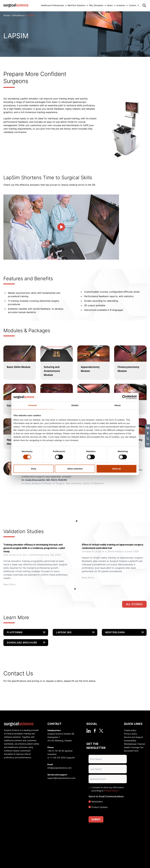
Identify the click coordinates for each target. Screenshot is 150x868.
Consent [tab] (33, 405)
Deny (34, 469)
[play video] (61, 227)
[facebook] (95, 731)
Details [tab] (75, 405)
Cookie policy (130, 730)
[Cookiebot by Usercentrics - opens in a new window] (124, 397)
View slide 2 (80, 521)
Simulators (18, 15)
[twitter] (101, 731)
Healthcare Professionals (52, 5)
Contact (133, 5)
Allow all (117, 469)
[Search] (144, 5)
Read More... (10, 584)
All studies (134, 604)
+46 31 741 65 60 (56, 751)
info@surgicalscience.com (59, 768)
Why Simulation (96, 5)
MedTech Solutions (76, 5)
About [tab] (118, 405)
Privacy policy (130, 734)
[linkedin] (88, 731)
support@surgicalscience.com (61, 778)
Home (7, 15)
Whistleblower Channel (134, 744)
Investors (121, 5)
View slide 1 (77, 521)
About (110, 5)
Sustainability (130, 741)
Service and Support (133, 737)
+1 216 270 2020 (58, 758)
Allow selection (75, 469)
